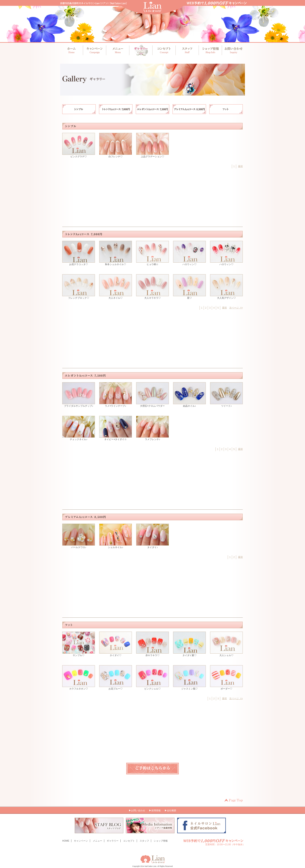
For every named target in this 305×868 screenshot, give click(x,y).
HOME (66, 841)
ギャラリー (141, 50)
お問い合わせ (232, 50)
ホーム (72, 50)
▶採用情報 (155, 811)
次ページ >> (236, 308)
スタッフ (186, 50)
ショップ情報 (209, 50)
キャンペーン (95, 50)
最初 (240, 166)
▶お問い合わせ (137, 811)
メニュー (118, 50)
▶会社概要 (170, 811)
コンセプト (163, 50)
